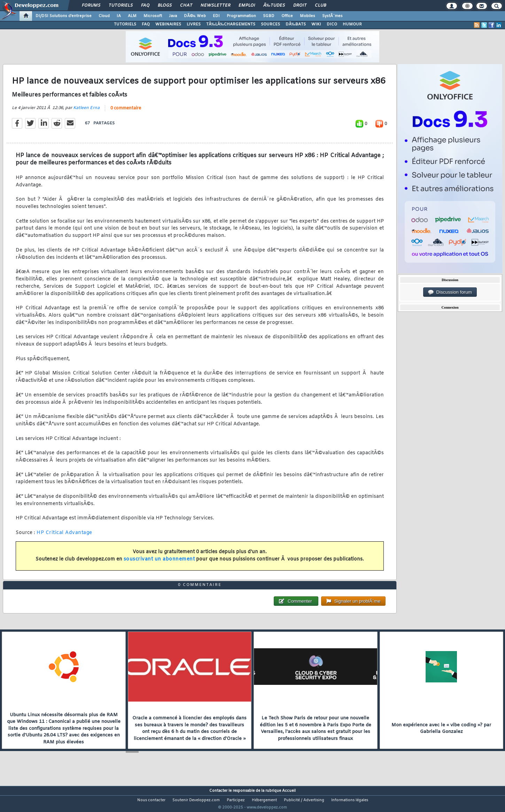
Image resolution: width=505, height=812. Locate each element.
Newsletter (215, 6)
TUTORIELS (125, 24)
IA (119, 16)
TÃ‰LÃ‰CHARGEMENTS (231, 24)
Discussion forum (450, 292)
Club (320, 6)
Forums (91, 6)
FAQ (145, 6)
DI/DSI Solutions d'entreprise (64, 16)
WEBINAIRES (168, 24)
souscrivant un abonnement (159, 564)
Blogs (165, 6)
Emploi (247, 6)
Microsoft (153, 16)
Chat (186, 6)
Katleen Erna (86, 112)
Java (173, 16)
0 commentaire (126, 113)
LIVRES (194, 24)
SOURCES (270, 24)
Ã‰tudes (274, 6)
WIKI (316, 24)
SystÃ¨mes (332, 16)
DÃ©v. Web (195, 16)
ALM (132, 16)
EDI (216, 16)
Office (287, 16)
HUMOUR (352, 24)
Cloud (104, 16)
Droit (300, 6)
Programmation (241, 16)
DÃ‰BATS (296, 24)
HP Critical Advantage (64, 537)
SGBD (269, 16)
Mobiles (308, 16)
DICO (332, 24)
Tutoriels (121, 6)
